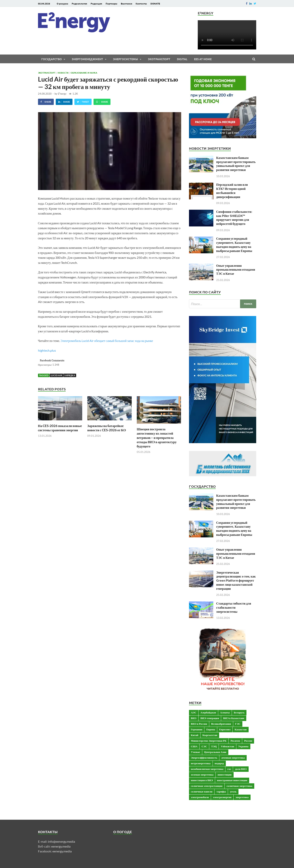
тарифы (221, 791)
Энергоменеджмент (87, 59)
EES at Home (203, 59)
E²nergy (62, 94)
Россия (248, 741)
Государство (52, 59)
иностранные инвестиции (232, 780)
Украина (243, 746)
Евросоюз (225, 729)
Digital (182, 59)
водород (219, 763)
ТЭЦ (214, 746)
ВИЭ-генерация (210, 718)
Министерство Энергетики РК (209, 741)
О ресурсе (62, 4)
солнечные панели (202, 791)
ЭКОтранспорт (159, 59)
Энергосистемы (125, 59)
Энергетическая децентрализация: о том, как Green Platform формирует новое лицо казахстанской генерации (236, 580)
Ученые (196, 752)
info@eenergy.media (61, 841)
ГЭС (238, 724)
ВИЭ (194, 718)
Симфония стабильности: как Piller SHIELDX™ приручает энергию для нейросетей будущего (234, 218)
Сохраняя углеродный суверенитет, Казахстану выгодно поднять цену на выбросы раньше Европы (234, 244)
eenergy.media (61, 846)
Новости (63, 73)
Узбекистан (227, 746)
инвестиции (225, 775)
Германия (197, 729)
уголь (233, 791)
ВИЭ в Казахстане (234, 718)
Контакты (141, 4)
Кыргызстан (210, 735)
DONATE (155, 4)
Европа (211, 729)
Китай (195, 735)
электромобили (200, 797)
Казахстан (241, 729)
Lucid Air (56, 375)
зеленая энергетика (202, 775)
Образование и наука (84, 73)
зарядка (70, 375)
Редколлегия (79, 4)
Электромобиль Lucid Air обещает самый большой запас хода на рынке (107, 341)
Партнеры (111, 4)
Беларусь (239, 712)
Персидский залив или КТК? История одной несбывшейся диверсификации (232, 191)
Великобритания (221, 724)
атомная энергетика (233, 758)
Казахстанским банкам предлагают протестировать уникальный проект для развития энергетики (236, 164)
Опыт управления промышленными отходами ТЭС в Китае (236, 270)
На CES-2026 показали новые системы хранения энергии (60, 428)
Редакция (96, 4)
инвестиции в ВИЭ (202, 780)
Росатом (235, 741)
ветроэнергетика (201, 763)
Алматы (225, 712)
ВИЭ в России (199, 724)
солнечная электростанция (207, 786)
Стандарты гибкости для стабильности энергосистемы (234, 607)
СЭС (204, 746)
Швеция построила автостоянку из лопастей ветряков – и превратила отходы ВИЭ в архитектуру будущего (157, 438)
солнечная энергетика (239, 786)
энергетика (242, 797)
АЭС (194, 712)
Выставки (126, 4)
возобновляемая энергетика (207, 769)
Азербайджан (208, 712)
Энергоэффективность (204, 758)
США (194, 746)
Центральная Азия (215, 752)
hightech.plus (47, 350)
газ (229, 769)
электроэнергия (222, 797)
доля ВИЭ (241, 769)
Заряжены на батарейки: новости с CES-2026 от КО (107, 428)
